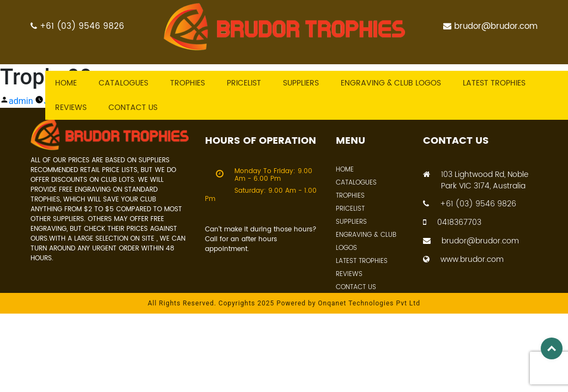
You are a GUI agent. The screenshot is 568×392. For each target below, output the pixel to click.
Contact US (133, 108)
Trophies (188, 83)
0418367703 (452, 222)
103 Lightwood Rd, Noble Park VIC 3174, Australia (476, 180)
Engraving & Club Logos (391, 83)
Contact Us (356, 287)
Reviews (71, 108)
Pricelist (244, 83)
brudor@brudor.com (490, 26)
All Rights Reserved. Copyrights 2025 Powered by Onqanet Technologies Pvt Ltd (284, 303)
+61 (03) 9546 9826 (77, 26)
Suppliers (301, 83)
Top (552, 348)
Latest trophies (494, 83)
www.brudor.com (463, 259)
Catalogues (123, 83)
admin (21, 101)
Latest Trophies (362, 261)
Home (66, 83)
